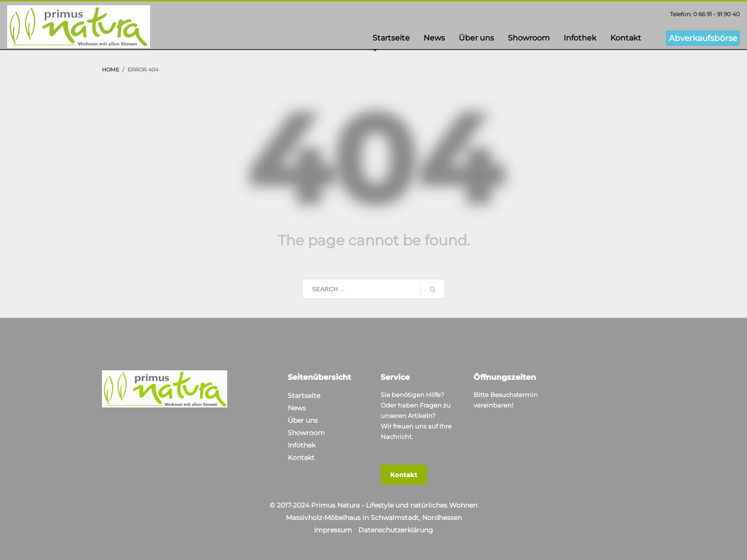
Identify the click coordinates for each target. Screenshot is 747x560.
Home (111, 70)
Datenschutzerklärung (396, 530)
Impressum (333, 530)
